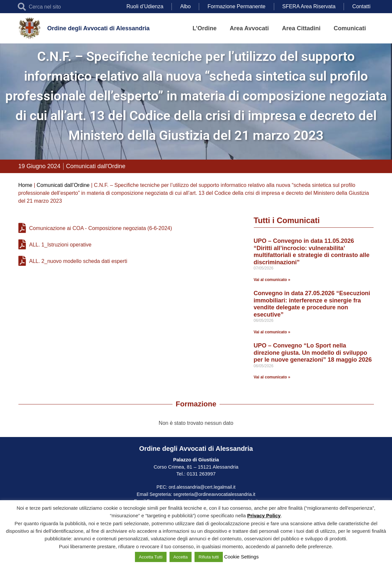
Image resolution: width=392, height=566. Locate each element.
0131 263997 (200, 474)
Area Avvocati (249, 28)
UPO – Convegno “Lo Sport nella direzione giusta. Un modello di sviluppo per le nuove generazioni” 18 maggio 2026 (313, 353)
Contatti (361, 6)
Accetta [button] (181, 557)
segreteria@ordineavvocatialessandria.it (214, 494)
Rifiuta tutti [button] (209, 557)
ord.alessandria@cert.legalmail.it (202, 487)
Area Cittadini (301, 28)
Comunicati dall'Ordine (96, 166)
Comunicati (350, 28)
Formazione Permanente (236, 6)
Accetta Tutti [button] (151, 557)
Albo (185, 6)
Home (26, 185)
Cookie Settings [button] (241, 557)
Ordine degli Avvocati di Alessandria (98, 28)
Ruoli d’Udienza (145, 6)
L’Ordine (205, 28)
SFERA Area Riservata (309, 6)
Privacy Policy (264, 515)
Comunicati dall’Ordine (63, 185)
